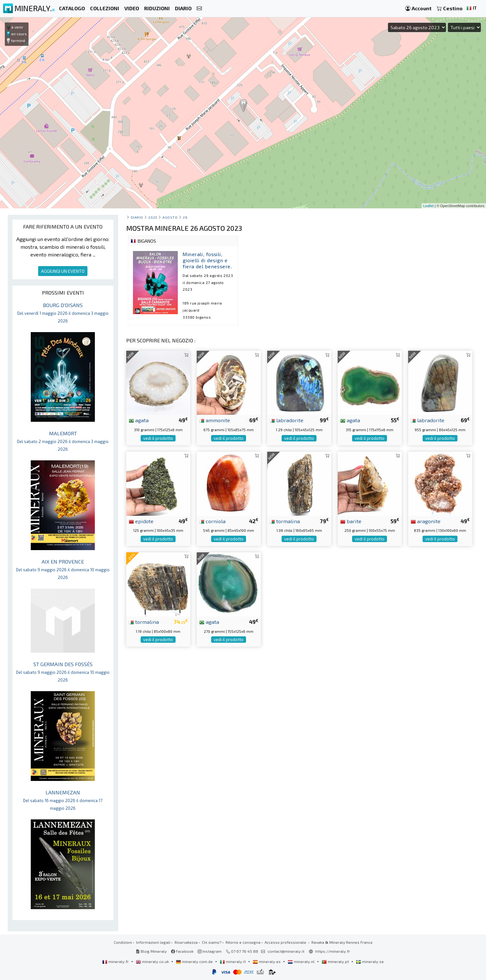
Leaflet (428, 206)
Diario (137, 217)
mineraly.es (267, 961)
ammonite (215, 420)
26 (185, 217)
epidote (141, 521)
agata (139, 420)
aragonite (426, 521)
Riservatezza (186, 942)
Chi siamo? (212, 942)
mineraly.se (370, 961)
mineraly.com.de (195, 961)
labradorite (287, 420)
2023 (153, 217)
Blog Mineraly (151, 951)
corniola (212, 521)
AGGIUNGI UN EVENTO (63, 271)
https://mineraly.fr (333, 951)
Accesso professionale (286, 942)
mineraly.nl (302, 961)
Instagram (210, 951)
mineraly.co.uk (153, 961)
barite (351, 521)
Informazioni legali (153, 942)
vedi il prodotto (158, 438)
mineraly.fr (116, 961)
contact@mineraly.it (286, 951)
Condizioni (123, 942)
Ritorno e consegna (243, 942)
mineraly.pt (336, 961)
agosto (170, 217)
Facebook (182, 951)
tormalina (285, 521)
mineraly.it (233, 961)
